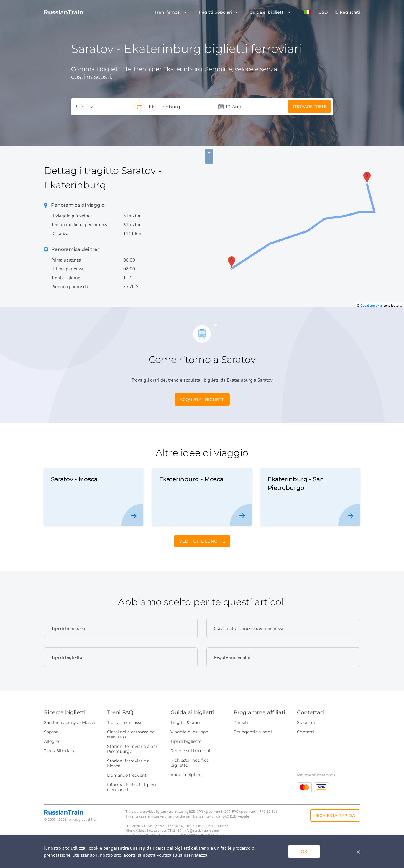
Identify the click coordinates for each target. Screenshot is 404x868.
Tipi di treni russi (124, 722)
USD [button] (323, 12)
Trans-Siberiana (60, 751)
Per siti (241, 722)
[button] (308, 12)
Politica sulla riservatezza (182, 855)
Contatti (306, 732)
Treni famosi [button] (168, 12)
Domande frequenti (127, 775)
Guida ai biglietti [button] (268, 12)
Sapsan (51, 732)
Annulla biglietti (187, 775)
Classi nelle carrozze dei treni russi (131, 734)
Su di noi (306, 722)
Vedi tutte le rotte (202, 541)
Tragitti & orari (185, 722)
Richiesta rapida (335, 815)
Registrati (350, 12)
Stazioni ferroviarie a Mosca (128, 763)
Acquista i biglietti (202, 399)
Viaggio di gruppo (189, 732)
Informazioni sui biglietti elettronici (132, 787)
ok (304, 851)
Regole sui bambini (190, 751)
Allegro (51, 741)
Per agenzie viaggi (253, 732)
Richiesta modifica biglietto (190, 763)
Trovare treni (309, 107)
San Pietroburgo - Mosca (70, 722)
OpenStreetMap (372, 306)
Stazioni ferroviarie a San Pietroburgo (133, 749)
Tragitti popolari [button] (216, 12)
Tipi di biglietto (186, 741)
